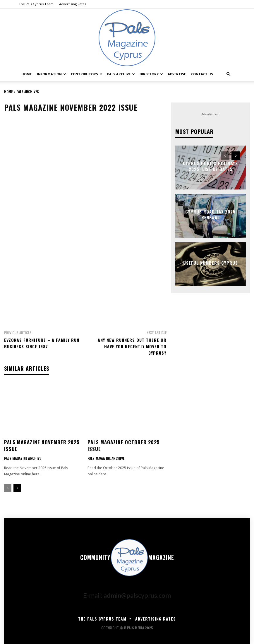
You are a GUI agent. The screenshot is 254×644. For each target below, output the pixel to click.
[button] (228, 73)
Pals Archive (121, 74)
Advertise (177, 74)
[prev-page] (8, 487)
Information (52, 74)
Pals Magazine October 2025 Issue (123, 445)
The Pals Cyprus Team (36, 4)
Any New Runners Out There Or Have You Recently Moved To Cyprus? (132, 346)
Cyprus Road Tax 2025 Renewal (210, 214)
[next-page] (17, 487)
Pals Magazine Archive (22, 457)
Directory (151, 74)
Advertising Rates (73, 4)
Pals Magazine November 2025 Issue (41, 445)
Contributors (87, 74)
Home (26, 74)
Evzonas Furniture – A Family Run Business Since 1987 (42, 343)
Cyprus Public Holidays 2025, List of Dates (211, 166)
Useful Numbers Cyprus (211, 263)
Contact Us (202, 74)
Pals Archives (28, 92)
